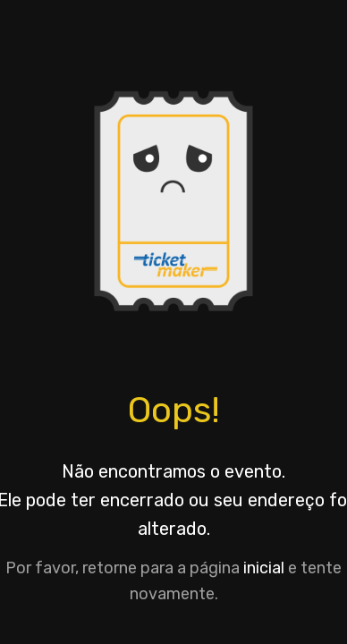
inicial (264, 568)
